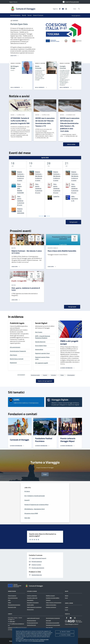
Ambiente (48, 600)
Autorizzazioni (30, 600)
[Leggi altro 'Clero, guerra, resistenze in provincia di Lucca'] (16, 300)
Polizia (62, 375)
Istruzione (54, 375)
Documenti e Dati (12, 607)
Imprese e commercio (51, 607)
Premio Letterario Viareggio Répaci (68, 440)
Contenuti (15, 20)
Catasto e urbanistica (32, 596)
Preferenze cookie (44, 639)
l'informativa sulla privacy (38, 641)
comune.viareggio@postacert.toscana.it (17, 628)
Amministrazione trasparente (53, 618)
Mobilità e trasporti (50, 596)
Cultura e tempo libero (51, 605)
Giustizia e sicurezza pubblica (53, 598)
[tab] (39, 216)
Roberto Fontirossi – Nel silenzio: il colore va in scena (21, 176)
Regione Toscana (13, 2)
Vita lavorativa (30, 610)
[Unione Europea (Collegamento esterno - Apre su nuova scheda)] (15, 586)
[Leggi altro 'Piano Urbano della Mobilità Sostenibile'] (52, 267)
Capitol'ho (56, 196)
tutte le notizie (71, 144)
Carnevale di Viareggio (20, 440)
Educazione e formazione (33, 603)
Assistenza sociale (35, 375)
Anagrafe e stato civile (32, 598)
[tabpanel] (18, 188)
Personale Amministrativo (14, 605)
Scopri (45, 474)
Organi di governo (12, 596)
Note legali (48, 621)
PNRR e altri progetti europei (69, 342)
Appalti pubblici (30, 605)
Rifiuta (65, 632)
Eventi (66, 610)
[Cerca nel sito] (79, 9)
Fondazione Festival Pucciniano (44, 440)
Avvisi (66, 598)
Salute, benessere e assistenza (34, 607)
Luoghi (67, 607)
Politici (9, 603)
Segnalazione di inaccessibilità (53, 625)
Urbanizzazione (71, 375)
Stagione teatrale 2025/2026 (21, 211)
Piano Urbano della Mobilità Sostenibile (20, 188)
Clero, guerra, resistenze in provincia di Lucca (21, 201)
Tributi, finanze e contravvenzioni (54, 603)
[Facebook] (59, 9)
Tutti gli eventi (72, 307)
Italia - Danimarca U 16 (75, 199)
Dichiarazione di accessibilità (53, 623)
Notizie (67, 596)
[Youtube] (62, 9)
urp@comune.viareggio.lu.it (18, 624)
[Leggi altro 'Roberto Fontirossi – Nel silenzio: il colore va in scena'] (16, 267)
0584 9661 (12, 621)
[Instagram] (65, 9)
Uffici (9, 600)
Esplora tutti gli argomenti (45, 381)
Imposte (45, 375)
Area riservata (49, 627)
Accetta (65, 635)
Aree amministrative (13, 598)
